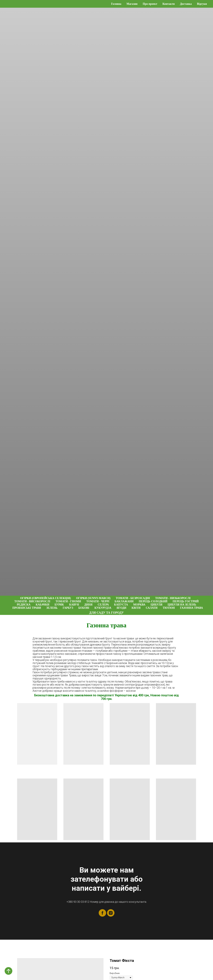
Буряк (59, 605)
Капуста (121, 605)
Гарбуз (68, 608)
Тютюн (169, 608)
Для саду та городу (106, 613)
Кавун (74, 605)
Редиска (24, 605)
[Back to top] (8, 971)
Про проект (150, 4)
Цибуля (156, 605)
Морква (139, 605)
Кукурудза (103, 608)
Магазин (132, 4)
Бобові (84, 608)
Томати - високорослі (32, 601)
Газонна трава (191, 608)
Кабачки (42, 605)
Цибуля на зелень (182, 605)
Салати (152, 608)
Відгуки (202, 4)
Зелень (52, 608)
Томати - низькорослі (173, 598)
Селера (103, 605)
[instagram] (111, 913)
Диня (88, 605)
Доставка (186, 4)
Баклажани (124, 601)
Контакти (169, 4)
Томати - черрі (98, 601)
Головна (116, 4)
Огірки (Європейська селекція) (45, 598)
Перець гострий (186, 601)
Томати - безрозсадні (133, 598)
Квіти (136, 608)
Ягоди (122, 608)
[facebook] (102, 913)
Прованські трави (27, 608)
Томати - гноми (68, 601)
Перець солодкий (153, 601)
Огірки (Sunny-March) (93, 598)
